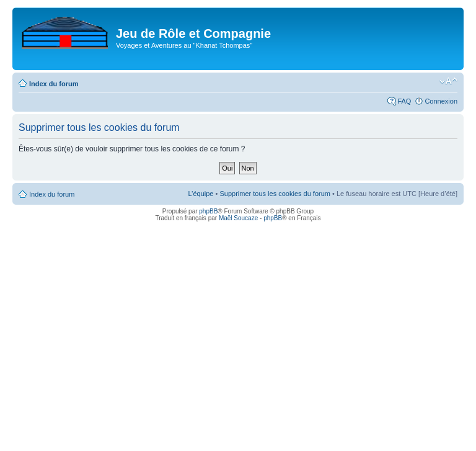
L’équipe (201, 194)
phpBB (208, 211)
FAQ (404, 101)
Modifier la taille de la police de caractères (448, 81)
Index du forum (54, 84)
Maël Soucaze (238, 218)
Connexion (441, 101)
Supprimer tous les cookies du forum (275, 194)
